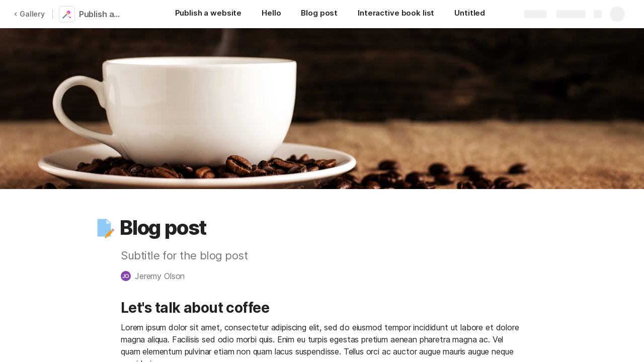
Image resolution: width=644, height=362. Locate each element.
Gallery (29, 14)
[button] (104, 228)
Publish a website (102, 14)
